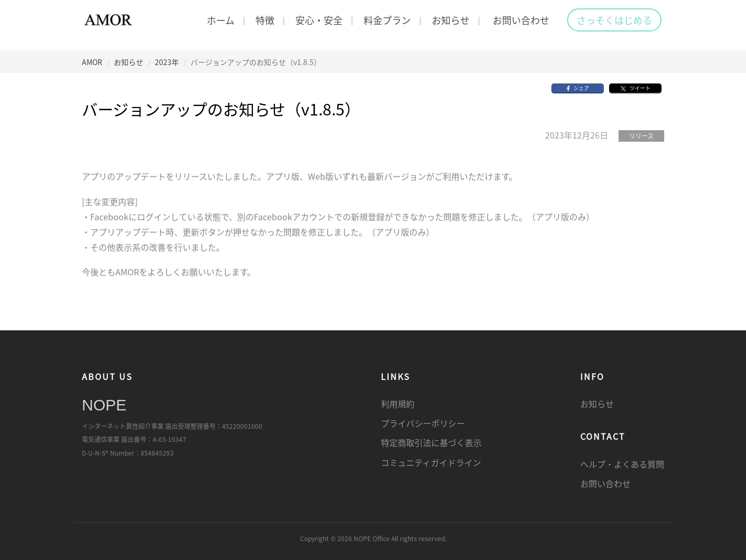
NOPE (104, 405)
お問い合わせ (521, 20)
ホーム (221, 20)
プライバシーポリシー (423, 424)
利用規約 (398, 404)
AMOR (92, 62)
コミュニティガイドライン (431, 462)
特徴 (265, 20)
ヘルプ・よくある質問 (622, 464)
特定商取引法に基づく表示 (431, 443)
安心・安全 (319, 20)
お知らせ (451, 20)
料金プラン (387, 20)
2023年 (167, 62)
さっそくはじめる (614, 20)
